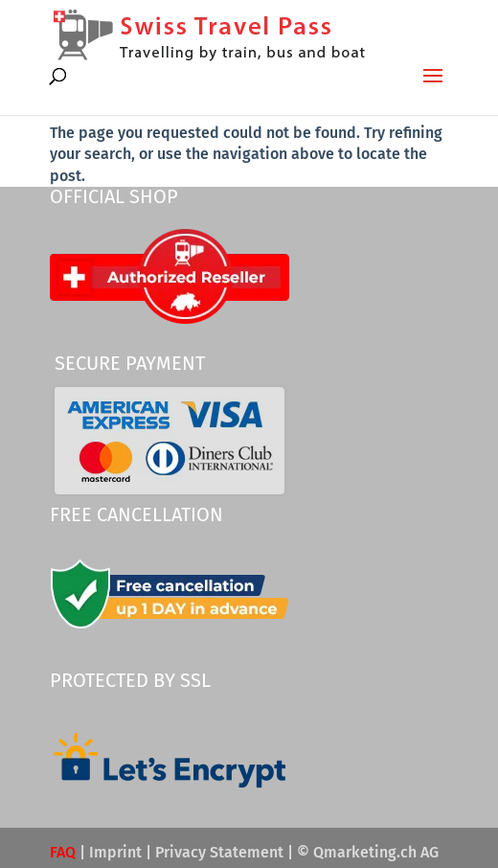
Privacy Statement (219, 852)
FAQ (63, 852)
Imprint (115, 852)
